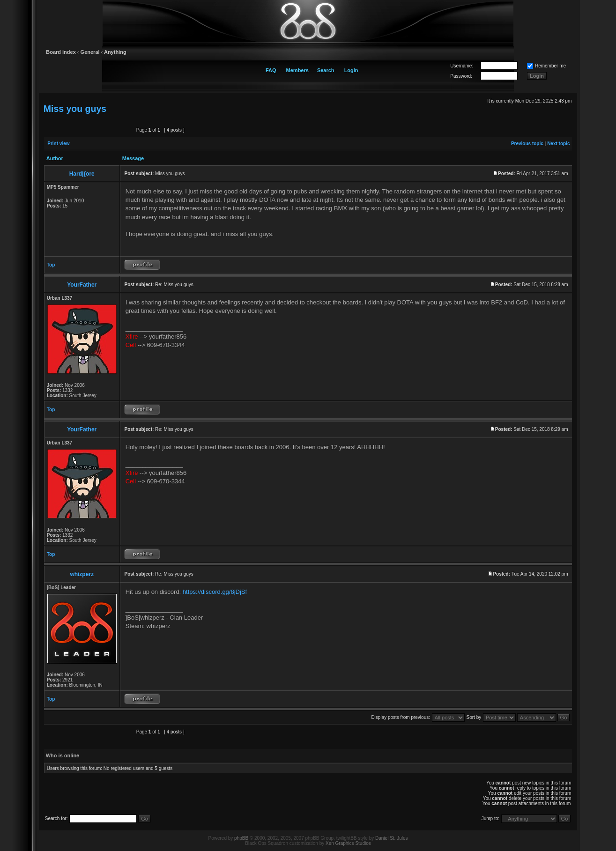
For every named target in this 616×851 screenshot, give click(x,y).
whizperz (82, 574)
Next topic (558, 144)
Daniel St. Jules (391, 838)
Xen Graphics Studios (348, 843)
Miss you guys (75, 109)
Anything (115, 52)
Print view (58, 144)
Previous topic (527, 144)
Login (351, 70)
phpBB (241, 838)
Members (297, 70)
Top (51, 265)
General (90, 52)
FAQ (271, 70)
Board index (61, 52)
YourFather (82, 285)
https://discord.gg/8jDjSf (215, 592)
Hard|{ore (82, 174)
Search (326, 70)
